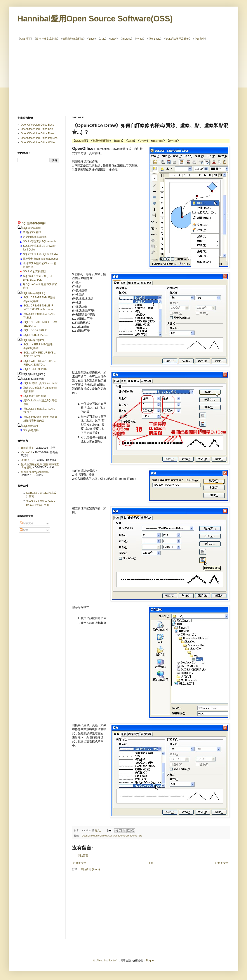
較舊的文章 (222, 863)
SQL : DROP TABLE (35, 330)
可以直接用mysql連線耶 (35, 472)
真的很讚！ (27, 448)
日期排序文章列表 (47, 39)
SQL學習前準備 (31, 228)
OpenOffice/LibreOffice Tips (127, 836)
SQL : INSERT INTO (35, 369)
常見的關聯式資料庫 (35, 237)
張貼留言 (83, 856)
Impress (126, 39)
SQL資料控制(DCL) (34, 374)
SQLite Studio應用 (33, 379)
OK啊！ (25, 460)
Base (91, 39)
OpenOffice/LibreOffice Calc (37, 129)
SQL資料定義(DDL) (34, 293)
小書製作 (200, 39)
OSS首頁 (25, 39)
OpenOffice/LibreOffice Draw (97, 836)
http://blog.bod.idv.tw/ (104, 961)
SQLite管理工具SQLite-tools (39, 241)
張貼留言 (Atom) (90, 869)
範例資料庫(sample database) (40, 259)
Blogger (150, 961)
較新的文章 (80, 863)
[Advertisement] (107, 78)
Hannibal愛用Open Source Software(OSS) (95, 19)
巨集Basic (154, 39)
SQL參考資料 (30, 426)
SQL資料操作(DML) (34, 340)
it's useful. (27, 452)
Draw (113, 39)
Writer (140, 39)
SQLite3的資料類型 (34, 271)
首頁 (151, 863)
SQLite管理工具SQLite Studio (40, 254)
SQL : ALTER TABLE (36, 335)
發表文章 (27, 523)
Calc (103, 39)
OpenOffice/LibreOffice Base (37, 125)
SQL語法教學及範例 (177, 39)
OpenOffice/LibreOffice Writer (38, 142)
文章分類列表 (101, 141)
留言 (24, 530)
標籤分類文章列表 (73, 39)
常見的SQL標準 (32, 232)
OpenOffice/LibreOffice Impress (39, 138)
